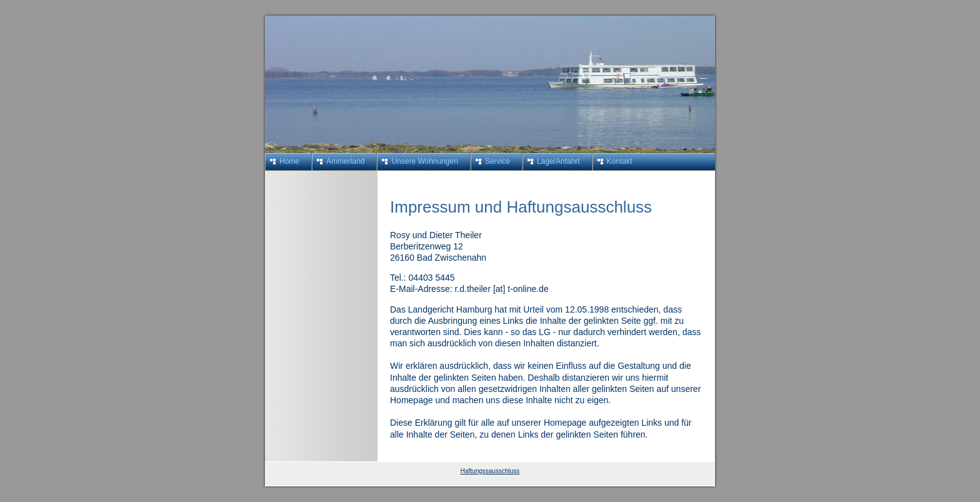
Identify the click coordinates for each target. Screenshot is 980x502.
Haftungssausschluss (490, 471)
